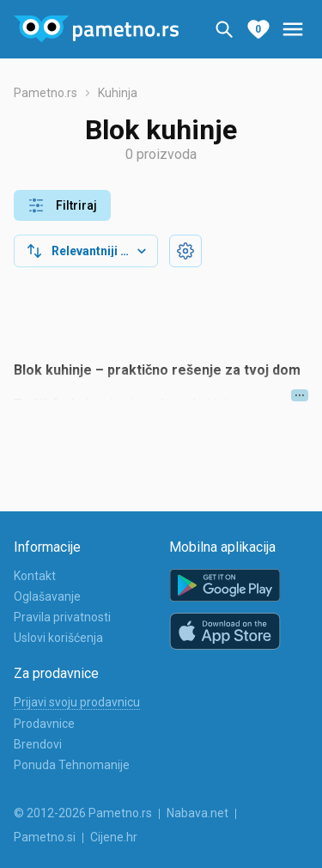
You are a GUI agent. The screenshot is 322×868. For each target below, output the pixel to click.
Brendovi (38, 744)
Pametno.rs (46, 93)
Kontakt (35, 576)
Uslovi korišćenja (58, 638)
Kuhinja (118, 93)
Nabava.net (197, 813)
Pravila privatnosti (62, 617)
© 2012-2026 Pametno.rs (83, 813)
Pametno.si (45, 837)
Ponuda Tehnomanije (72, 765)
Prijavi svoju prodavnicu (77, 702)
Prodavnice (44, 724)
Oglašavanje (47, 596)
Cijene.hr (114, 837)
